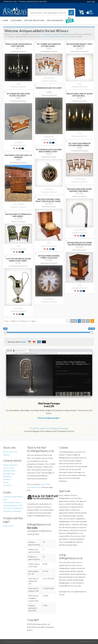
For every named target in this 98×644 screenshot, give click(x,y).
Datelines (7, 479)
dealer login (91, 2)
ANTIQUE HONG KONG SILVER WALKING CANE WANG (79, 190)
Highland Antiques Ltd (18, 266)
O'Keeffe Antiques (18, 51)
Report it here (8, 526)
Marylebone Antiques (79, 51)
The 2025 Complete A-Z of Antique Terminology (49, 428)
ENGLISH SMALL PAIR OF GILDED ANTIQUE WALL (79, 95)
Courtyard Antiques (49, 51)
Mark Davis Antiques (49, 263)
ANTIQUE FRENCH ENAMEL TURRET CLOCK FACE (49, 257)
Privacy (6, 482)
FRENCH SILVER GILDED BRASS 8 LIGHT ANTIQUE (18, 45)
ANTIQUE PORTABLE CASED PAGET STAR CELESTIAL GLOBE (49, 200)
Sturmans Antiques (49, 95)
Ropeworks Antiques (18, 163)
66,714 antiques (45, 34)
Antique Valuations (34, 20)
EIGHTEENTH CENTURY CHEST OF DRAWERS (18, 156)
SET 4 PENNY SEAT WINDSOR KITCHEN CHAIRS (49, 45)
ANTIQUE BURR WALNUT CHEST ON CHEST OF (79, 45)
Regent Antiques (79, 196)
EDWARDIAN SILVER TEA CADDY (49, 88)
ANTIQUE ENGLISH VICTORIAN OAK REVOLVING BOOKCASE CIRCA (79, 245)
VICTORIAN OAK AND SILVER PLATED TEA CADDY (18, 95)
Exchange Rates (9, 474)
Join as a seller (9, 468)
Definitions (7, 476)
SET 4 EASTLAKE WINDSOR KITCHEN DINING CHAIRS (79, 144)
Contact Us (7, 485)
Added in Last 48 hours (20, 321)
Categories (16, 20)
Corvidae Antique (49, 157)
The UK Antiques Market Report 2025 (57, 36)
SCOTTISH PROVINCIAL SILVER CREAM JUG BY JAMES (18, 260)
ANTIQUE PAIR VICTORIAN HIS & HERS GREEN (18, 215)
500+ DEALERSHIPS (55, 20)
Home (5, 20)
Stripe (23, 342)
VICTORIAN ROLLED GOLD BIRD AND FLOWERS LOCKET (49, 151)
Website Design (9, 471)
